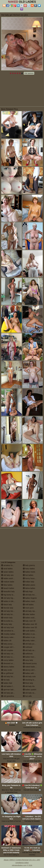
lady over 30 (29, 621)
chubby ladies (8, 634)
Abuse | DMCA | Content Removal (16, 860)
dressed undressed (10, 663)
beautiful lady (8, 591)
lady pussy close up (11, 644)
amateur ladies (9, 565)
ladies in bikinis (9, 601)
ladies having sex (31, 657)
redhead (28, 647)
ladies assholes (9, 578)
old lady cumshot (9, 657)
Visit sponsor (29, 73)
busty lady (7, 624)
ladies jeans (29, 585)
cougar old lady (9, 647)
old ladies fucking (10, 686)
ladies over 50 (30, 627)
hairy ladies (29, 569)
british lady (7, 618)
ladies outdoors (30, 618)
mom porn (28, 608)
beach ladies (8, 588)
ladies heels (29, 572)
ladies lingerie (30, 598)
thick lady (28, 683)
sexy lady (28, 660)
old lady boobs (8, 614)
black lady (7, 605)
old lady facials (9, 677)
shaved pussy (30, 663)
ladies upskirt (30, 690)
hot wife (27, 696)
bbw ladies (7, 585)
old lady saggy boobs (33, 650)
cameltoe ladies (9, 631)
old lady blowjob (9, 611)
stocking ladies (30, 680)
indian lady (29, 582)
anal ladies (7, 569)
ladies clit (6, 641)
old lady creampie (10, 654)
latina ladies (29, 588)
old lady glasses (9, 693)
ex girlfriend (7, 673)
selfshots (28, 654)
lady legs (28, 591)
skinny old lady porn (32, 670)
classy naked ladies (11, 637)
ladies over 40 (30, 624)
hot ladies (28, 575)
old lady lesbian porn (33, 595)
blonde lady (7, 608)
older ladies (29, 614)
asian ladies (7, 572)
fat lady (5, 680)
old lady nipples (31, 611)
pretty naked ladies (32, 641)
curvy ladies (7, 660)
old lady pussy (30, 644)
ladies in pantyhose (32, 637)
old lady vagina (30, 693)
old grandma (8, 696)
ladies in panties (31, 634)
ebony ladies (8, 667)
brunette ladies (9, 621)
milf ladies (28, 605)
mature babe (8, 582)
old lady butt (7, 627)
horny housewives (32, 578)
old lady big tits (9, 598)
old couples (7, 650)
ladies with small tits (32, 673)
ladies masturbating (32, 601)
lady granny (29, 565)
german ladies (8, 690)
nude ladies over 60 (32, 631)
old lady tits (29, 686)
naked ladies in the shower (33, 667)
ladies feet (7, 683)
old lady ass (7, 575)
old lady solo (29, 677)
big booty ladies (9, 595)
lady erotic (7, 670)
